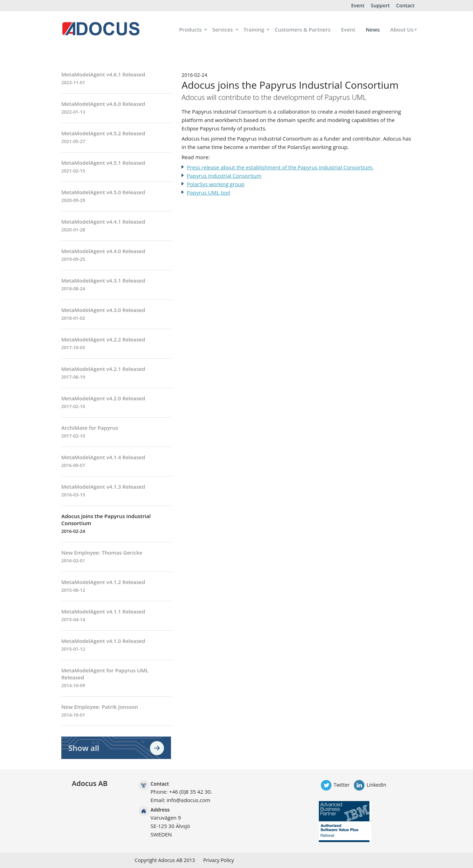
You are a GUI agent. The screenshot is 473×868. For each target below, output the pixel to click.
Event (358, 5)
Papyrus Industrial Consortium (224, 176)
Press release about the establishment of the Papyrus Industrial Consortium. (280, 167)
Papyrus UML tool (208, 192)
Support (380, 5)
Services (223, 29)
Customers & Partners (303, 29)
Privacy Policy (218, 860)
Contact (405, 5)
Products (190, 29)
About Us (402, 29)
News (373, 29)
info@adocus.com (189, 800)
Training (254, 29)
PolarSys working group (215, 184)
